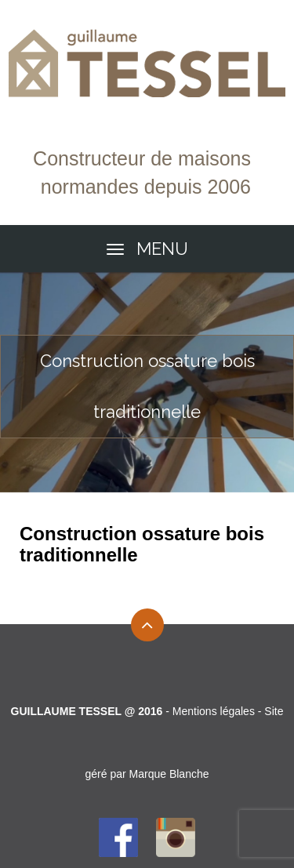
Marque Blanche (169, 774)
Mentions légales (214, 711)
